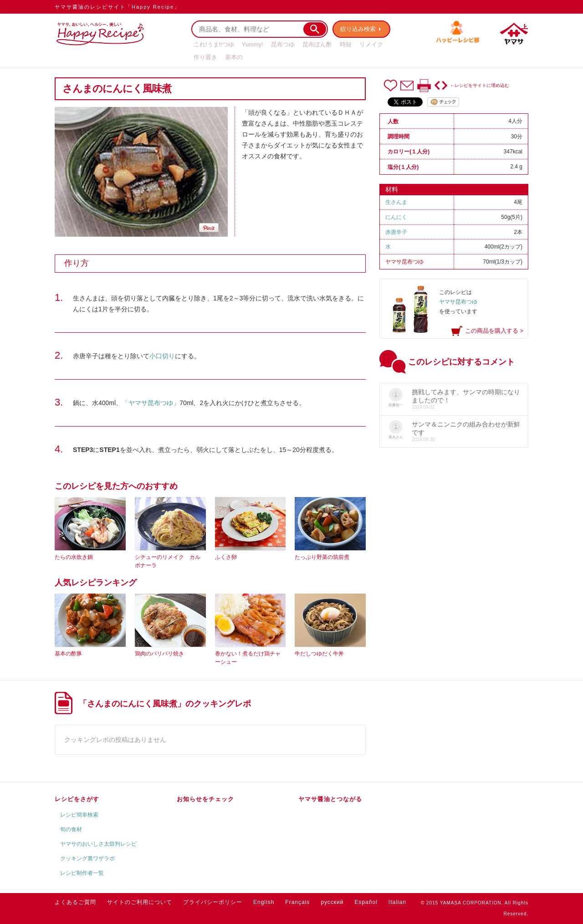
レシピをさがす (77, 799)
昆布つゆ (283, 44)
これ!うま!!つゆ (214, 44)
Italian (397, 902)
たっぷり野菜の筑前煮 (322, 557)
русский (332, 902)
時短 (346, 44)
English (264, 902)
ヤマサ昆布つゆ (404, 262)
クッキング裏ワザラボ (87, 858)
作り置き (205, 57)
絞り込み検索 (358, 29)
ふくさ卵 (226, 557)
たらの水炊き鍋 (74, 557)
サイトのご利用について (140, 902)
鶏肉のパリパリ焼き (159, 654)
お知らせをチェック (205, 799)
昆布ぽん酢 (317, 44)
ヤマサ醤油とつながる (330, 799)
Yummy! (253, 44)
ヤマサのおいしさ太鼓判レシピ (98, 844)
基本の (234, 57)
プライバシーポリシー (213, 902)
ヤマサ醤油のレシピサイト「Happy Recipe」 (117, 7)
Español (366, 902)
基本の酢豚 (68, 654)
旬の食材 (71, 829)
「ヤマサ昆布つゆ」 (151, 403)
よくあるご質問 (75, 902)
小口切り (162, 356)
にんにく (396, 217)
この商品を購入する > (494, 331)
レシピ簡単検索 (79, 815)
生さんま (396, 202)
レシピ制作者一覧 (82, 873)
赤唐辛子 (396, 232)
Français (297, 902)
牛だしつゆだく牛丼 (319, 654)
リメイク (371, 44)
